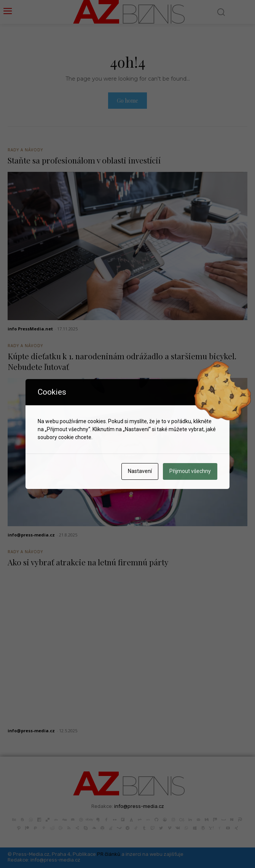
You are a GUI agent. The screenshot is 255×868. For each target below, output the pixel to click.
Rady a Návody (25, 150)
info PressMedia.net (30, 329)
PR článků (109, 854)
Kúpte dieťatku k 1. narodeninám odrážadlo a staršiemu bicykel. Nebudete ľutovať (122, 361)
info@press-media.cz (31, 535)
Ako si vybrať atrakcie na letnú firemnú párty (88, 562)
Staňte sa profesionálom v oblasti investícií (84, 160)
